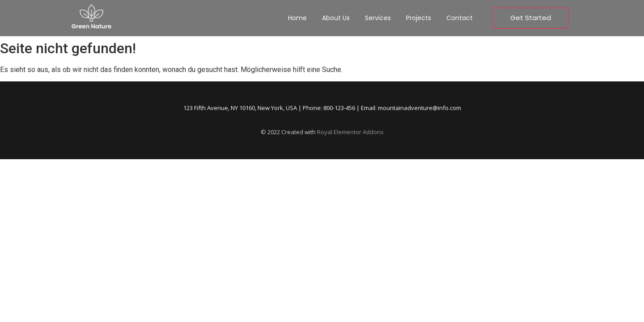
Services (378, 18)
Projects (419, 18)
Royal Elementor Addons (350, 132)
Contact (460, 18)
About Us (336, 18)
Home (297, 18)
